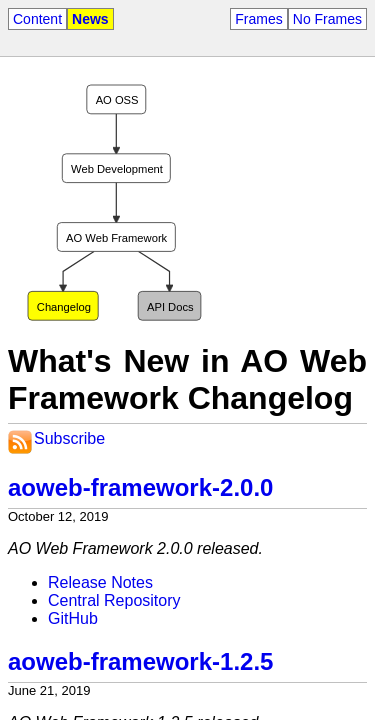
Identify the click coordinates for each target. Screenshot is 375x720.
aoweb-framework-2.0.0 (140, 487)
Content (37, 19)
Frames (258, 19)
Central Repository (114, 600)
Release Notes (100, 582)
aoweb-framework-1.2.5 (140, 661)
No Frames (327, 19)
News (90, 19)
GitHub (73, 618)
